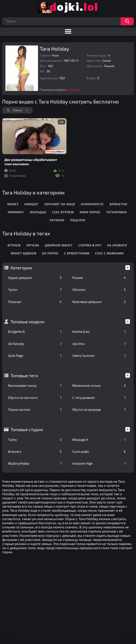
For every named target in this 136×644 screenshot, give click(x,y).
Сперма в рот (90, 245)
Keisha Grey (99, 332)
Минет (13, 204)
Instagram (73, 90)
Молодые (38, 212)
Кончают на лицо (60, 204)
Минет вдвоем (24, 253)
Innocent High (99, 463)
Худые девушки (35, 278)
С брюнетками (77, 253)
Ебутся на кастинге (35, 398)
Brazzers (35, 451)
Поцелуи (35, 302)
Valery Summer (99, 356)
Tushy (35, 440)
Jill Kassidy (35, 344)
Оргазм (33, 245)
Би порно (50, 253)
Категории (21, 268)
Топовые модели (28, 322)
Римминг (16, 212)
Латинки (99, 290)
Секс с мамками (109, 253)
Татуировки (116, 212)
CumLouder (99, 451)
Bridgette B (35, 332)
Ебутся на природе (99, 409)
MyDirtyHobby (35, 463)
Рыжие (99, 278)
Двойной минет (59, 245)
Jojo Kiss (99, 344)
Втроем (14, 245)
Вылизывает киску (35, 385)
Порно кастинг (35, 409)
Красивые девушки (99, 302)
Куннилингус (92, 204)
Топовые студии (27, 429)
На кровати (117, 245)
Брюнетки (119, 204)
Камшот (32, 204)
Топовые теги (24, 375)
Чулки (35, 290)
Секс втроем (63, 212)
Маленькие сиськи (99, 385)
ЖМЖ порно (90, 212)
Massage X (99, 440)
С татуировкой (99, 398)
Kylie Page (35, 356)
